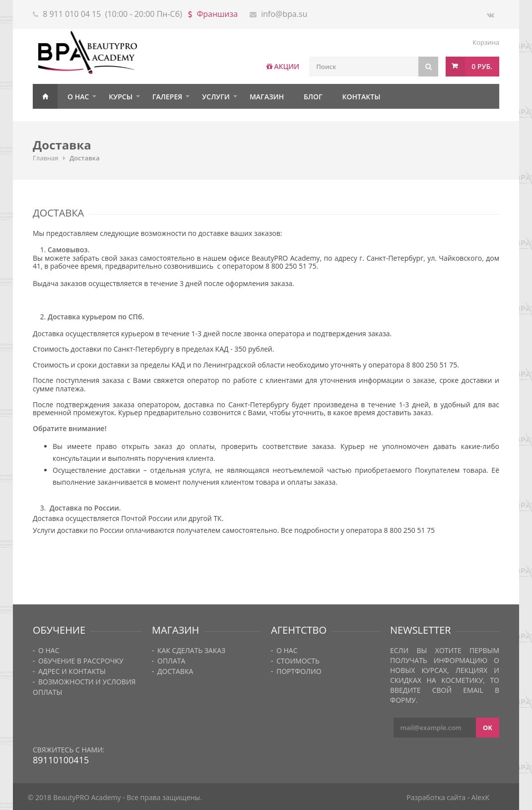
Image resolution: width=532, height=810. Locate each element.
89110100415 (61, 760)
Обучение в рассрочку (81, 661)
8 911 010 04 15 (72, 14)
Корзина (486, 42)
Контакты (362, 97)
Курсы (121, 97)
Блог (313, 97)
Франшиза (218, 14)
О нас (78, 97)
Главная (45, 96)
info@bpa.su (284, 14)
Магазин (267, 97)
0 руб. (482, 66)
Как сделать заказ (191, 650)
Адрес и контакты (72, 671)
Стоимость (298, 661)
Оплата (171, 661)
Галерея (167, 97)
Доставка (175, 671)
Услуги (216, 97)
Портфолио (299, 671)
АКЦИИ (287, 66)
